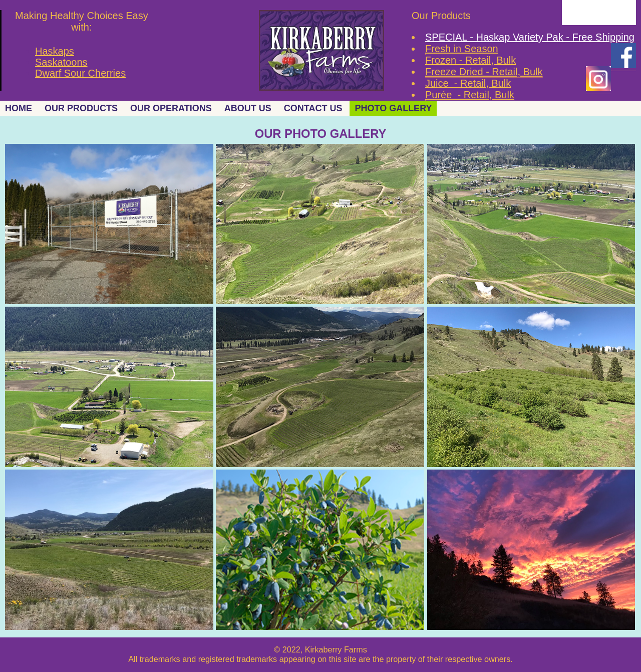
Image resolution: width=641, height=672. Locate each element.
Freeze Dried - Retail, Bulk (484, 72)
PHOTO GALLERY (393, 108)
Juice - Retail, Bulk (468, 83)
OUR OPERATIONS (171, 108)
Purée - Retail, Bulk (470, 95)
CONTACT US (313, 108)
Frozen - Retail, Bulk (470, 60)
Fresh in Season (462, 49)
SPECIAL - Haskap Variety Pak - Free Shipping (530, 37)
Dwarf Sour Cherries (80, 73)
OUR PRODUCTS (81, 108)
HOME (19, 108)
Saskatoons (61, 62)
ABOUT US (248, 108)
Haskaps (55, 51)
